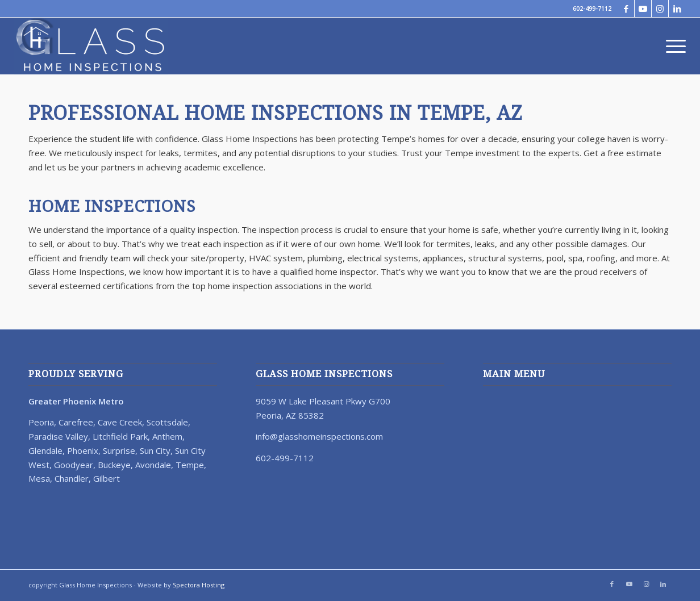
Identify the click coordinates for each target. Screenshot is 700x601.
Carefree (76, 422)
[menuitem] (672, 46)
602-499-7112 (592, 8)
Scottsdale (167, 422)
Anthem (167, 436)
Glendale (45, 450)
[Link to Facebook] (626, 9)
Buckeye (114, 465)
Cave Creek (120, 422)
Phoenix (83, 450)
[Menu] (672, 46)
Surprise (119, 450)
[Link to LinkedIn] (677, 9)
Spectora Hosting (199, 585)
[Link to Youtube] (643, 9)
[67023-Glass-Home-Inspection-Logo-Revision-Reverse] (91, 46)
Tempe (190, 465)
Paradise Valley (58, 436)
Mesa (39, 478)
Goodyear (74, 465)
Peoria (41, 422)
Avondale (153, 465)
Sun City (155, 450)
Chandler (72, 478)
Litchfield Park (120, 436)
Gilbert (107, 478)
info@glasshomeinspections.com (319, 436)
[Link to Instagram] (660, 9)
